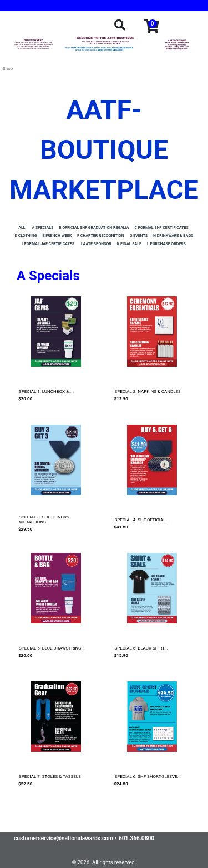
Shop (8, 69)
